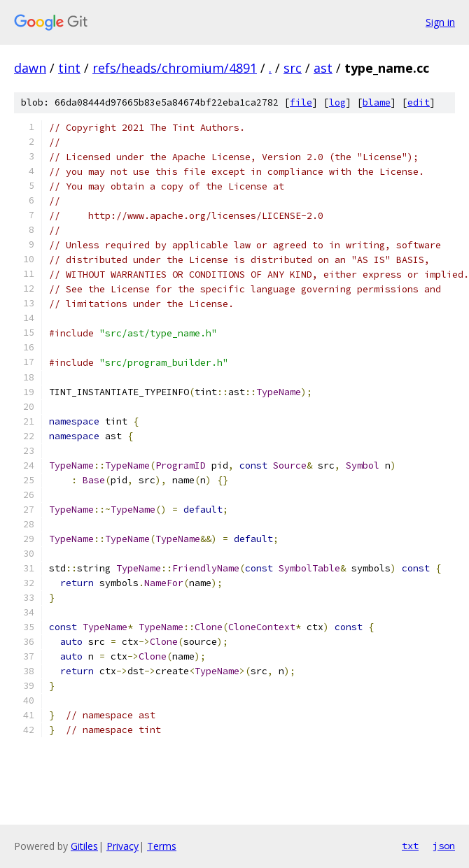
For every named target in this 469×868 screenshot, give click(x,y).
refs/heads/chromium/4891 (175, 68)
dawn (30, 68)
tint (69, 68)
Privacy (122, 846)
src (293, 68)
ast (323, 68)
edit (419, 102)
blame (377, 102)
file (301, 102)
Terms (162, 846)
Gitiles (84, 846)
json (444, 846)
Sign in (440, 22)
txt (410, 846)
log (337, 102)
